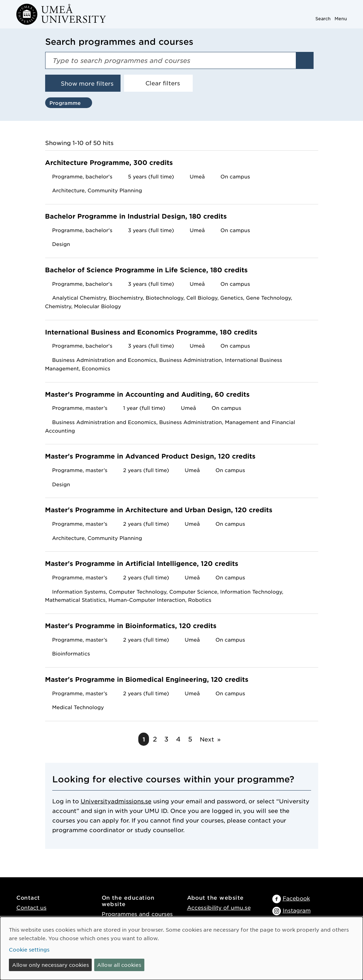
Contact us (31, 907)
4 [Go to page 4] (178, 739)
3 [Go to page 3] (166, 739)
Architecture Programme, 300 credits (114, 163)
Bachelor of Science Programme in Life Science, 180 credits (151, 270)
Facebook (296, 898)
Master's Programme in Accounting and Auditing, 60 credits (152, 395)
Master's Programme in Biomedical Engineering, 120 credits (151, 680)
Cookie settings (29, 949)
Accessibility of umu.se (219, 907)
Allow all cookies (119, 965)
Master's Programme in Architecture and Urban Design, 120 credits (163, 510)
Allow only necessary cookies (50, 965)
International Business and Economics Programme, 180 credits (156, 333)
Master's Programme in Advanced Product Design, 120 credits (155, 457)
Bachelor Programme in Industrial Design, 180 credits (141, 217)
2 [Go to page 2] (155, 739)
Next (207, 739)
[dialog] (181, 948)
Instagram (297, 910)
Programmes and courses (137, 914)
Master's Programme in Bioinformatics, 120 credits (135, 626)
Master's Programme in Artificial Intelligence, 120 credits (146, 564)
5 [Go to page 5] (190, 739)
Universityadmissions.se (116, 801)
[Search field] (171, 60)
